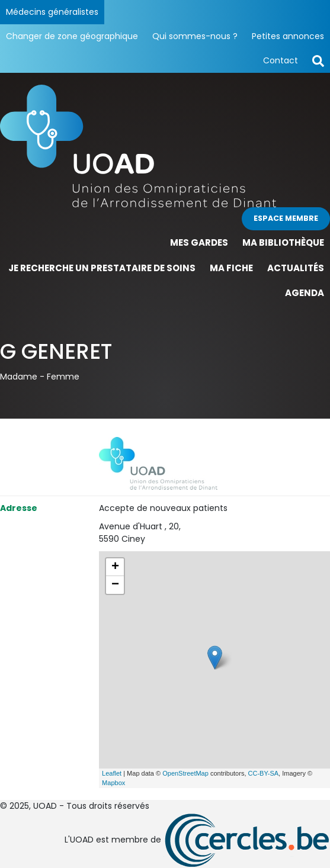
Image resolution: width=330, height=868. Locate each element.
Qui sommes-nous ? (195, 36)
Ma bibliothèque (283, 242)
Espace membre (286, 218)
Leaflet (112, 773)
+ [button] (115, 567)
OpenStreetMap (185, 773)
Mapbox (113, 783)
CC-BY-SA (264, 773)
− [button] (115, 585)
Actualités (296, 268)
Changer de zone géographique (72, 36)
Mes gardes (199, 242)
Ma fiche (231, 268)
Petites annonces (288, 36)
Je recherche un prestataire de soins (102, 268)
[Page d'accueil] (165, 146)
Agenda (305, 293)
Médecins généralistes (52, 12)
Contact (281, 60)
